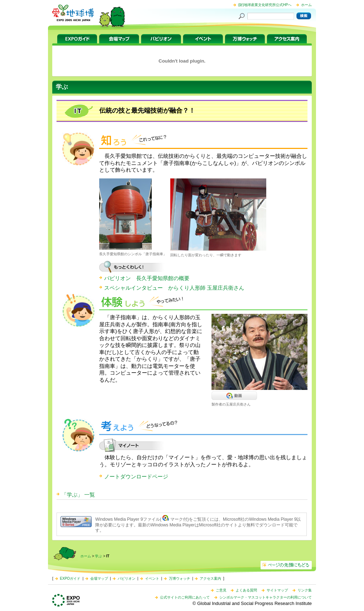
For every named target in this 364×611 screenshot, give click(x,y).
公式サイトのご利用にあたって (185, 597)
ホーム (306, 5)
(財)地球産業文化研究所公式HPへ (265, 5)
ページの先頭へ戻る (286, 565)
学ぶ (98, 556)
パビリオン (161, 39)
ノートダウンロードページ (136, 476)
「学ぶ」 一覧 (78, 495)
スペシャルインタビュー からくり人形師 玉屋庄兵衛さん (174, 288)
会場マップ (119, 39)
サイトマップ (277, 590)
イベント (203, 39)
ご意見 (221, 590)
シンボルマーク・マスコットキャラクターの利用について (266, 597)
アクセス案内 (287, 39)
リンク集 (305, 590)
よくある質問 (246, 590)
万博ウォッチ (245, 39)
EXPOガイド (77, 39)
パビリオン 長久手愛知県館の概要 (147, 278)
